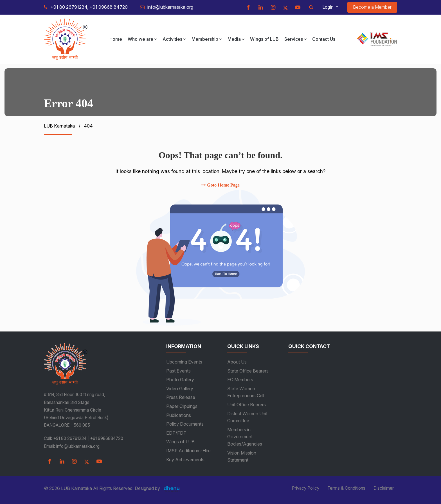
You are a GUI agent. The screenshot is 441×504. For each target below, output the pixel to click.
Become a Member (372, 7)
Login (329, 7)
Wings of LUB (264, 39)
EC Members (240, 380)
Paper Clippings (182, 406)
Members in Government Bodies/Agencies (245, 437)
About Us (237, 362)
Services (295, 39)
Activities (174, 39)
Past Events (178, 371)
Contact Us (324, 39)
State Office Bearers (248, 371)
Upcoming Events (184, 362)
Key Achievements (185, 460)
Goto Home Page (220, 185)
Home (116, 39)
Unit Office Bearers (247, 405)
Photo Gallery (180, 380)
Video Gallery (180, 389)
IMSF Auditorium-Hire (188, 451)
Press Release (181, 397)
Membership (207, 39)
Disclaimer (384, 488)
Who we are (142, 39)
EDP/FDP (176, 433)
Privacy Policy (306, 488)
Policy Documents (185, 424)
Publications (179, 415)
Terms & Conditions (346, 488)
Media (236, 39)
